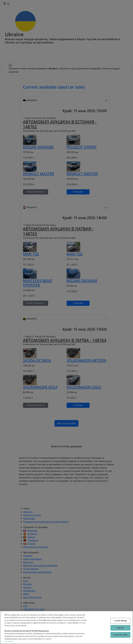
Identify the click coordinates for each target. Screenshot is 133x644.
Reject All (120, 628)
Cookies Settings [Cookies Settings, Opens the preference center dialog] (120, 621)
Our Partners (9, 641)
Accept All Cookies (120, 635)
